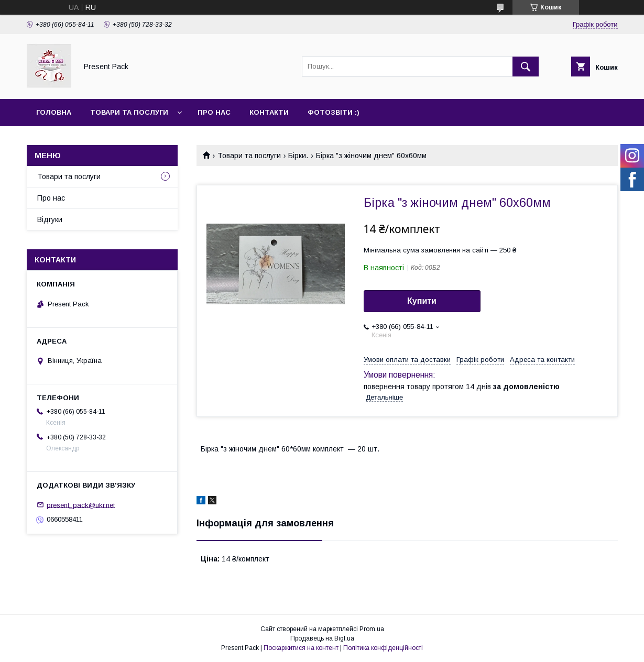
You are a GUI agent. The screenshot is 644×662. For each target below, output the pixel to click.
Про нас (214, 112)
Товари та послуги (129, 112)
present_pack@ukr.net (81, 505)
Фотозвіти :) (334, 112)
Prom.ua (372, 629)
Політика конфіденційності (383, 648)
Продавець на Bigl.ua (322, 638)
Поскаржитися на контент (301, 648)
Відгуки (50, 219)
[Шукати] (526, 67)
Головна (54, 112)
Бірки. (298, 156)
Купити (422, 301)
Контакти (269, 112)
